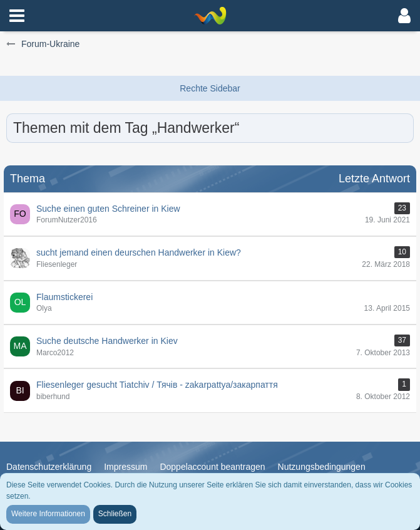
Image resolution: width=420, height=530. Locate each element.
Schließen (115, 514)
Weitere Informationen (48, 514)
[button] (17, 16)
